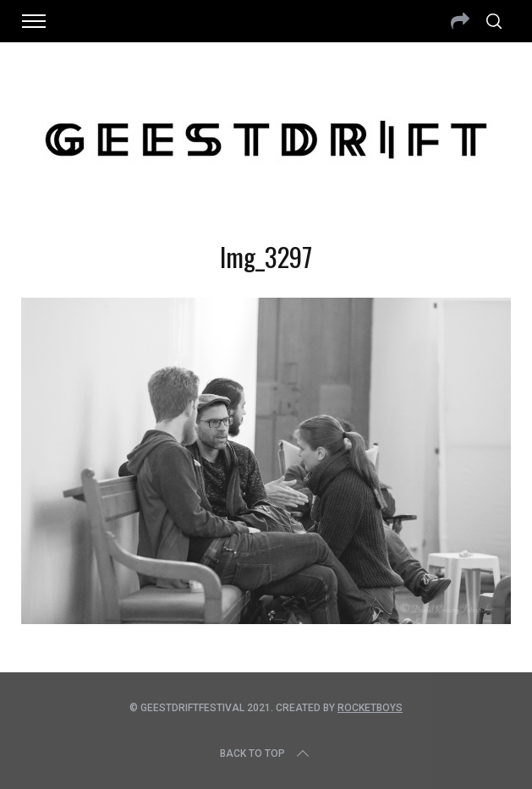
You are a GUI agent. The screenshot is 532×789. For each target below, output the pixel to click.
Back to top (266, 753)
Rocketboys (370, 708)
